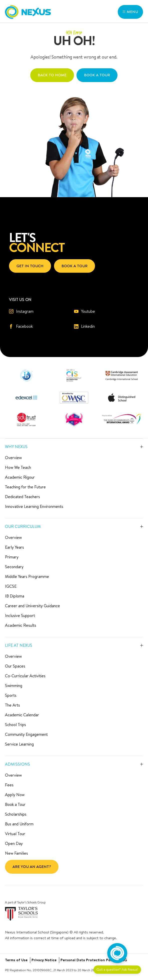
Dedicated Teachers (22, 497)
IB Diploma (15, 596)
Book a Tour (15, 804)
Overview (13, 458)
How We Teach (18, 467)
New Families (16, 853)
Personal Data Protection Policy (88, 960)
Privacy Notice (44, 960)
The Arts (12, 705)
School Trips (15, 725)
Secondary (14, 567)
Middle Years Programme (27, 576)
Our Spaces (15, 666)
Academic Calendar (22, 715)
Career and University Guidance (32, 606)
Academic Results (21, 625)
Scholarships (16, 814)
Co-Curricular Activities (25, 676)
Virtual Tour (15, 834)
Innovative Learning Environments (34, 506)
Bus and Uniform (19, 824)
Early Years (14, 547)
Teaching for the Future (25, 487)
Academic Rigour (20, 477)
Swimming (14, 686)
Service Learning (19, 744)
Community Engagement (26, 734)
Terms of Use (16, 960)
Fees (9, 785)
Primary (12, 557)
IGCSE (11, 586)
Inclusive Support (20, 615)
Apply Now (15, 795)
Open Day (14, 843)
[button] (130, 12)
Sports (11, 695)
